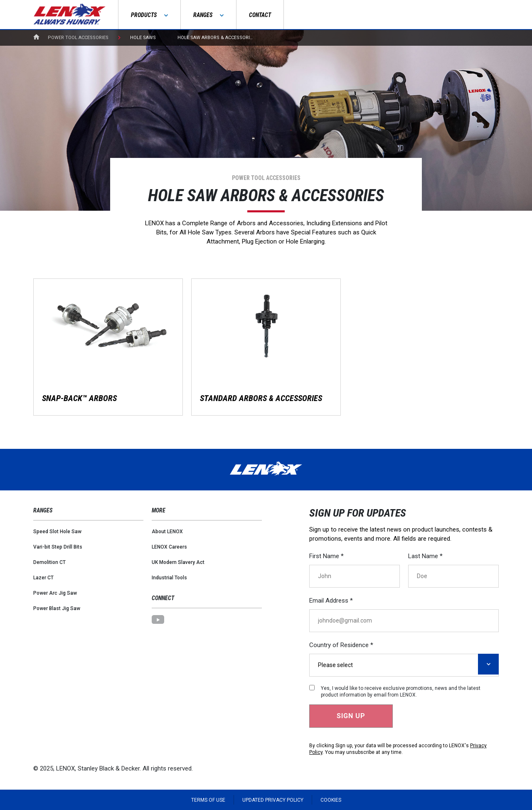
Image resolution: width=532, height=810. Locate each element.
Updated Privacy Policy (273, 800)
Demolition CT (49, 562)
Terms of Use (208, 800)
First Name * (326, 556)
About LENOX (167, 532)
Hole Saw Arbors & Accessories (216, 38)
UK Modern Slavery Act (178, 562)
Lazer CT (43, 578)
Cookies (331, 800)
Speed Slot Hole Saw (57, 532)
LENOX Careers (169, 547)
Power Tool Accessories (78, 38)
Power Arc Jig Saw (55, 593)
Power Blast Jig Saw (57, 608)
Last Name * (425, 556)
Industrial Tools (169, 578)
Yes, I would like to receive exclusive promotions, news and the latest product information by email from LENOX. (401, 692)
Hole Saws (143, 38)
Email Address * (331, 601)
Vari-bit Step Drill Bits (58, 547)
